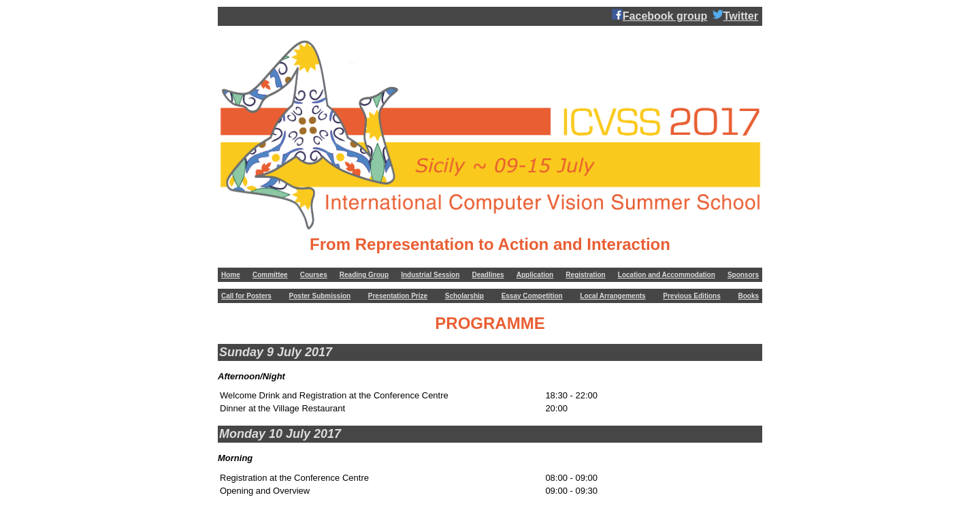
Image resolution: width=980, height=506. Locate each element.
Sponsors (743, 275)
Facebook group (659, 15)
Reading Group (364, 275)
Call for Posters (246, 296)
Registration (585, 275)
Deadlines (488, 275)
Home (231, 275)
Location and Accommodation (667, 275)
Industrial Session (430, 275)
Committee (270, 275)
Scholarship (464, 296)
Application (535, 275)
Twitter (735, 15)
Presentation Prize (398, 296)
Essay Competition (532, 296)
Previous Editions (691, 296)
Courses (314, 275)
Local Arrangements (612, 296)
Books (748, 296)
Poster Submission (320, 296)
